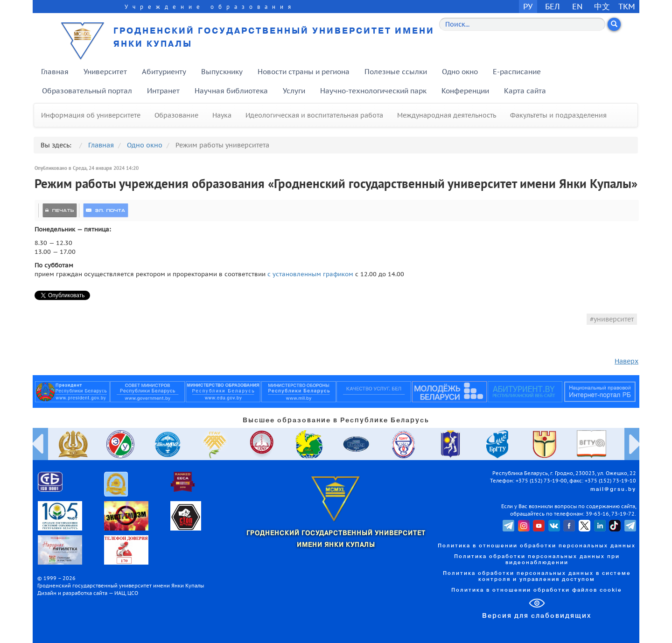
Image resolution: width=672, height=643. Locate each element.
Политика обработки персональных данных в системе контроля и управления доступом (537, 577)
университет (614, 319)
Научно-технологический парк (373, 91)
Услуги (294, 91)
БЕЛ (553, 6)
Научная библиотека (231, 91)
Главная (55, 72)
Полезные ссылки (396, 72)
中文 (602, 6)
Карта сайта (525, 91)
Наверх (626, 361)
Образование (176, 115)
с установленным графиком (310, 274)
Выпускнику (222, 72)
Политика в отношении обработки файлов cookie (537, 590)
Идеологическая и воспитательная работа (314, 115)
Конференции (465, 91)
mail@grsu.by (613, 489)
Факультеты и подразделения (558, 115)
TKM (627, 6)
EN (577, 6)
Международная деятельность (447, 115)
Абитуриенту (164, 72)
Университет (105, 72)
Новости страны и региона (304, 72)
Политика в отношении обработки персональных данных (537, 546)
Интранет (163, 91)
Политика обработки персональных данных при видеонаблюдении (537, 560)
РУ (528, 6)
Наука (222, 115)
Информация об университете (91, 115)
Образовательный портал (87, 91)
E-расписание (517, 72)
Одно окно (460, 72)
